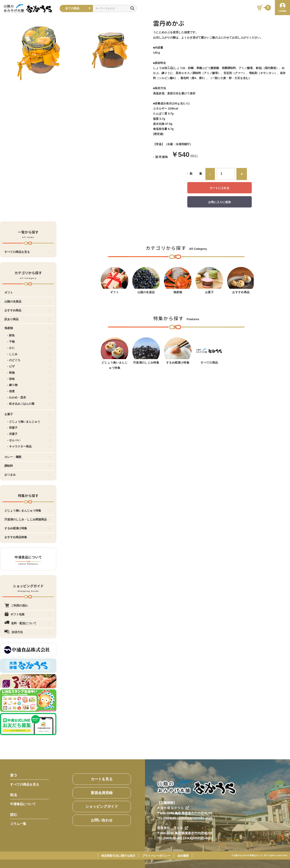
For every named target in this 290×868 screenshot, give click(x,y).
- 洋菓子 (29, 434)
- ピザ (29, 366)
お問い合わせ (102, 820)
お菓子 (28, 414)
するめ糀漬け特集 (28, 528)
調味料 (28, 466)
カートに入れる (220, 188)
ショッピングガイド (102, 807)
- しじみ (29, 354)
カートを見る (102, 779)
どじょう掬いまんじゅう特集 (28, 511)
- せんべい (29, 440)
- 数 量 (195, 174)
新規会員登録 (102, 793)
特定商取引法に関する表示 (118, 856)
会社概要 (183, 856)
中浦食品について (23, 804)
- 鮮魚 (29, 335)
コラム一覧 (18, 824)
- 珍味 (29, 379)
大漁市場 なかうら (173, 808)
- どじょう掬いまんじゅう (29, 422)
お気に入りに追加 (220, 202)
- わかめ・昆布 (29, 397)
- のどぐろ (29, 360)
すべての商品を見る (28, 252)
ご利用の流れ (28, 605)
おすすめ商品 (28, 310)
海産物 (28, 328)
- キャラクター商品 (29, 446)
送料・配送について (28, 623)
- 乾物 (29, 373)
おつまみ (28, 475)
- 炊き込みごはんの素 (29, 404)
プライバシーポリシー (156, 856)
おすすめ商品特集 (28, 537)
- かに (29, 348)
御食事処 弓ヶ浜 (173, 828)
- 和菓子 (29, 428)
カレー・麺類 (28, 457)
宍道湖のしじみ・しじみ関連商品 (28, 519)
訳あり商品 (28, 319)
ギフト (28, 293)
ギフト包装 (28, 614)
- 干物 (29, 342)
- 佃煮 (29, 391)
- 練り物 (29, 385)
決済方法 (28, 632)
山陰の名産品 (28, 301)
